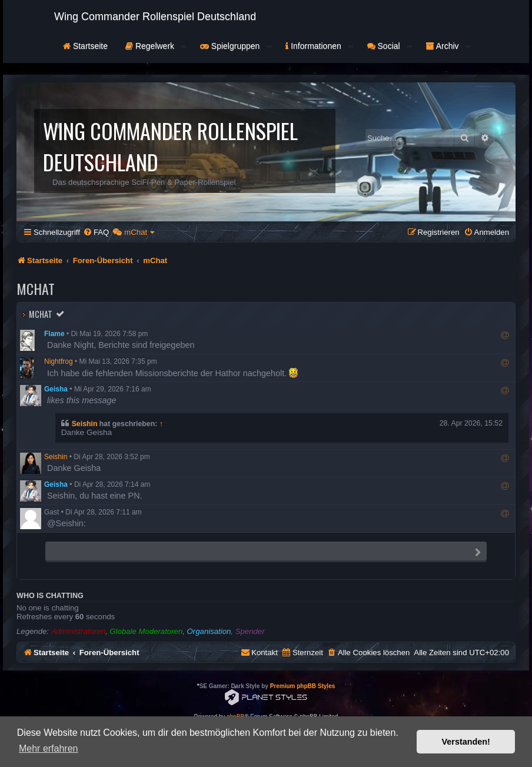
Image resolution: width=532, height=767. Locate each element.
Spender (250, 631)
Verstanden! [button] (466, 742)
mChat (41, 314)
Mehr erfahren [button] (49, 748)
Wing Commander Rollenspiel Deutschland (155, 16)
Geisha (56, 389)
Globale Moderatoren (146, 631)
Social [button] (390, 46)
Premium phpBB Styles (303, 686)
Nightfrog (59, 361)
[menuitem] (96, 232)
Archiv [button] (448, 46)
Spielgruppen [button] (236, 46)
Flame (54, 334)
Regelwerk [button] (156, 46)
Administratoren (78, 631)
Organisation (209, 631)
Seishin (85, 424)
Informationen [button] (319, 46)
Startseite (85, 46)
